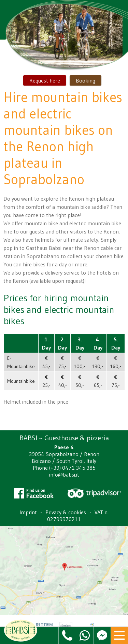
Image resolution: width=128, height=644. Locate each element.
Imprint (28, 512)
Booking (86, 80)
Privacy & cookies (66, 512)
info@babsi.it (64, 475)
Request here (45, 80)
